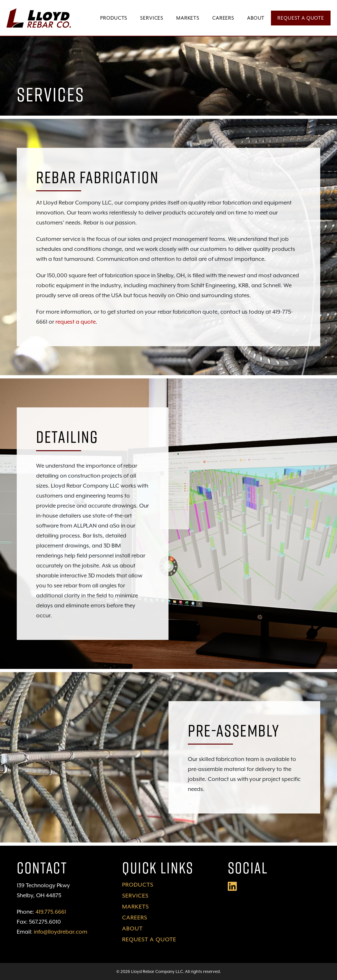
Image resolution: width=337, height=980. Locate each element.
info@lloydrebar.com (61, 932)
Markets (188, 18)
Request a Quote (301, 18)
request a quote (76, 322)
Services (152, 18)
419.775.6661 (51, 912)
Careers (223, 18)
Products (114, 18)
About (256, 18)
